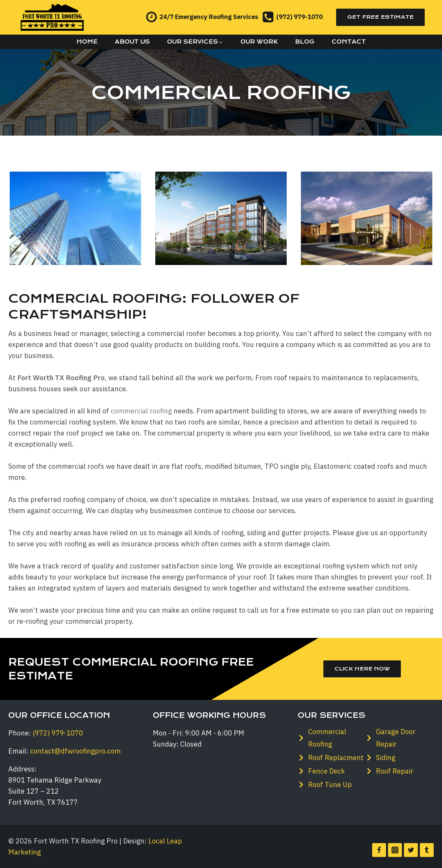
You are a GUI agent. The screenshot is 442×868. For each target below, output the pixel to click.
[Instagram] (395, 850)
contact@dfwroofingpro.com (75, 751)
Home (87, 42)
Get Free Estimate (380, 17)
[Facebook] (379, 850)
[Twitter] (411, 850)
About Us (132, 42)
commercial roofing (141, 411)
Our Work (259, 42)
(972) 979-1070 (58, 733)
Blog (305, 42)
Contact (349, 42)
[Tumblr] (427, 850)
